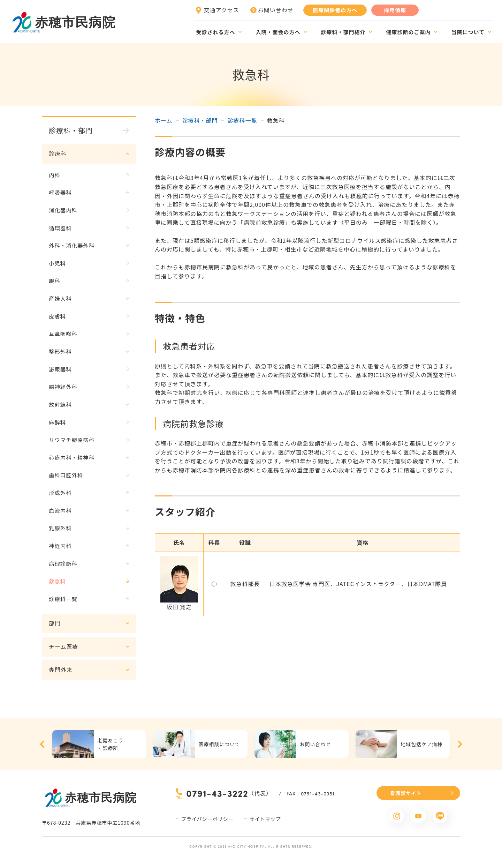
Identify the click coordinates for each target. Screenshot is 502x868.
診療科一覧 (242, 120)
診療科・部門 (200, 120)
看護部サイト (406, 801)
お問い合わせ (276, 10)
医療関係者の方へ (335, 10)
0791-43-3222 (217, 801)
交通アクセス (222, 10)
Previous (42, 753)
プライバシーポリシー (207, 827)
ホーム (164, 120)
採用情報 (395, 10)
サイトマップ (265, 827)
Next (460, 753)
